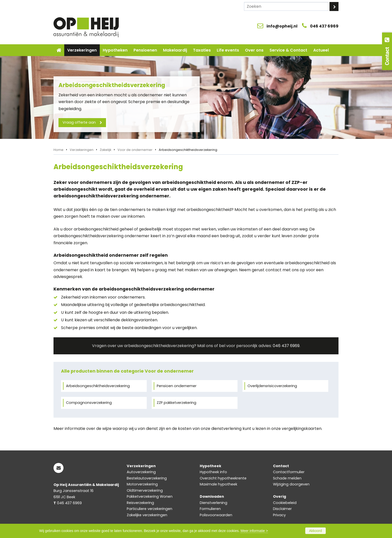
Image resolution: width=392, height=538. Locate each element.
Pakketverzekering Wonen (150, 496)
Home (58, 150)
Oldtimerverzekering (145, 490)
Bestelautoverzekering (147, 478)
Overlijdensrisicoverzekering (272, 386)
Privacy (279, 515)
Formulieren (210, 509)
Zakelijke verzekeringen (147, 515)
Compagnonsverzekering (89, 403)
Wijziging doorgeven (291, 484)
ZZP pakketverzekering (176, 403)
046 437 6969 (324, 26)
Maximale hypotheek (218, 484)
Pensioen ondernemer (177, 386)
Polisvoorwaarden (216, 515)
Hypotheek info (213, 472)
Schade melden (287, 478)
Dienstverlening (213, 503)
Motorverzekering (142, 484)
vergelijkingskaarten (302, 429)
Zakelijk (105, 150)
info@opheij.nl (282, 26)
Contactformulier (289, 472)
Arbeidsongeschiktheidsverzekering (98, 386)
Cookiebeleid (285, 503)
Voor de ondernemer (135, 150)
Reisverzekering (140, 503)
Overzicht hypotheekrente (223, 478)
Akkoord (315, 531)
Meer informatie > (254, 531)
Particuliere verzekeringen (149, 509)
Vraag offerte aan (79, 122)
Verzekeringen (82, 150)
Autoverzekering (141, 472)
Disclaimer (282, 509)
